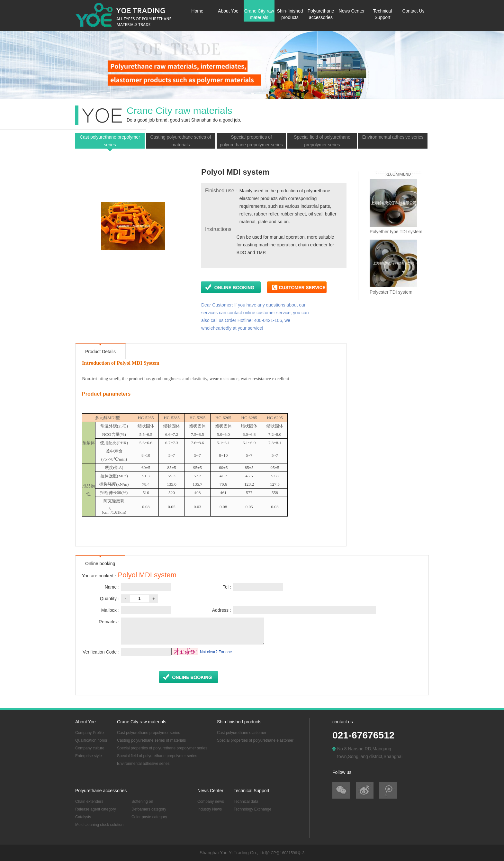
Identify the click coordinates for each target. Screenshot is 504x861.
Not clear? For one (216, 652)
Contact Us (413, 11)
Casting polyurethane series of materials (180, 141)
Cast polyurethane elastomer (242, 733)
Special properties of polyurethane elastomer (255, 740)
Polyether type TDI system (396, 232)
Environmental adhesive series (393, 137)
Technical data (246, 801)
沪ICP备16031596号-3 (285, 853)
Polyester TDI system (391, 292)
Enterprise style (89, 756)
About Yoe (228, 11)
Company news (211, 801)
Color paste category (149, 817)
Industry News (210, 809)
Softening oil (142, 801)
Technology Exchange (252, 809)
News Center (352, 11)
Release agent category (96, 809)
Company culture (90, 748)
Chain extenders (89, 801)
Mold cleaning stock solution (99, 825)
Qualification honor (91, 740)
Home (197, 11)
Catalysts (83, 817)
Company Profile (90, 733)
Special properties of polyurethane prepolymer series (251, 141)
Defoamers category (149, 809)
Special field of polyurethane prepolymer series (322, 141)
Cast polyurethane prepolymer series (110, 141)
